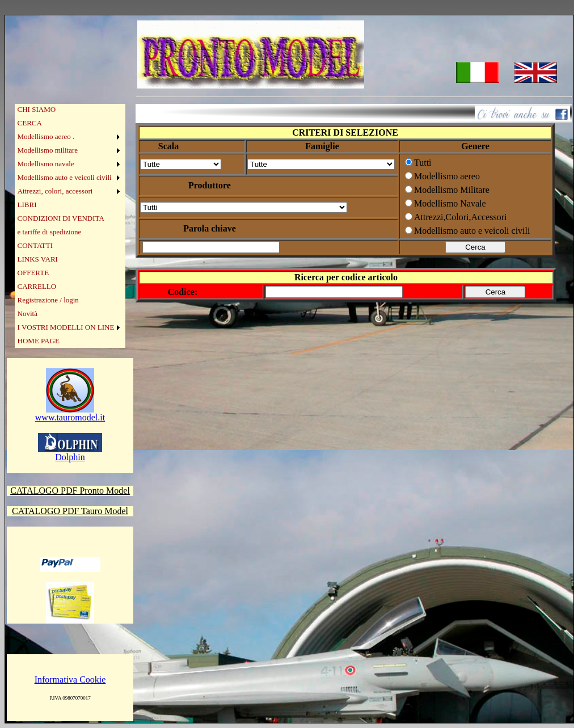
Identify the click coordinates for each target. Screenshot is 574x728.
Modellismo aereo (447, 176)
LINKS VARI (38, 259)
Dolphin (70, 453)
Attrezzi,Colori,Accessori (461, 217)
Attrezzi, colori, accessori (55, 191)
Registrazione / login (48, 300)
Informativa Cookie (70, 679)
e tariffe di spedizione (50, 232)
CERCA (30, 123)
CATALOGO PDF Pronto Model (70, 491)
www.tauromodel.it (70, 413)
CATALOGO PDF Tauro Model (70, 511)
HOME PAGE (39, 341)
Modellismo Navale (450, 203)
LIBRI (27, 205)
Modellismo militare (48, 150)
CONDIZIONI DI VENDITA (61, 218)
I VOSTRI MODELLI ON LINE (66, 327)
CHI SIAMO (37, 109)
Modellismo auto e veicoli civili (65, 177)
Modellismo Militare (452, 190)
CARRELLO (37, 286)
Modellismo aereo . (46, 136)
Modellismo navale (46, 164)
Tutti (423, 163)
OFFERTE (33, 273)
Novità (28, 313)
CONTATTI (35, 245)
